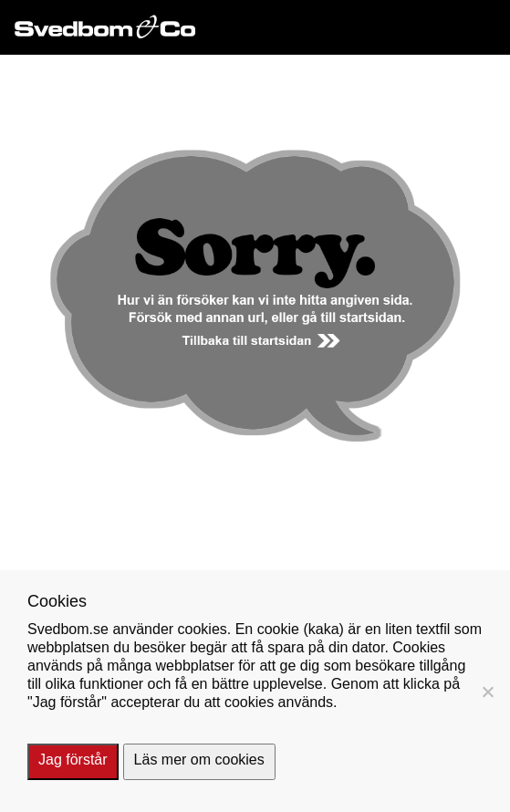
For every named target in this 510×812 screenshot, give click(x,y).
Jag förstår (73, 760)
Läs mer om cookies (199, 760)
